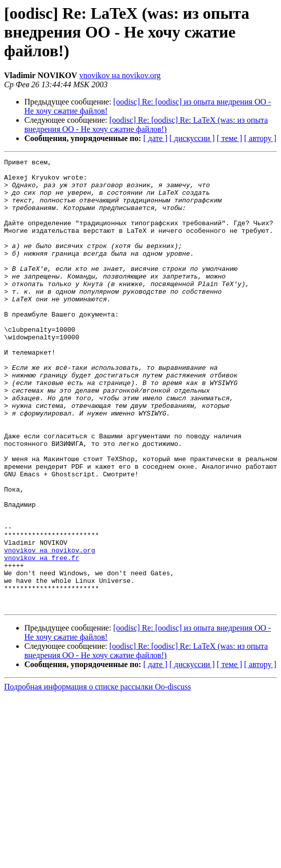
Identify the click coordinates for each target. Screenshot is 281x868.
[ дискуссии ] (192, 138)
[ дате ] (155, 138)
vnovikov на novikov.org (120, 75)
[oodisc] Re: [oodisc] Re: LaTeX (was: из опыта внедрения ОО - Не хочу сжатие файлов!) (146, 125)
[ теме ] (229, 138)
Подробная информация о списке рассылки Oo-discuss (98, 776)
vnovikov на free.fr (42, 638)
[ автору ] (260, 138)
